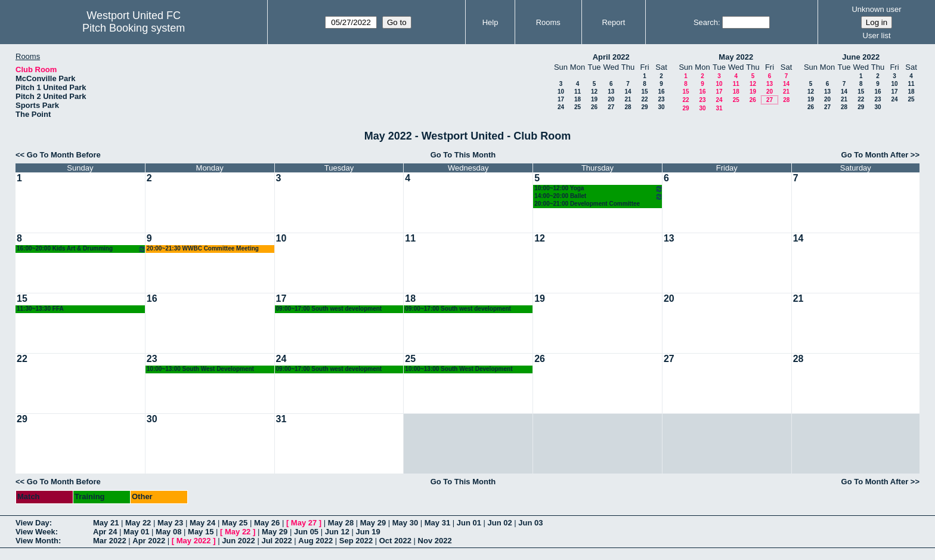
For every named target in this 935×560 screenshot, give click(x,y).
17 (561, 99)
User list (877, 35)
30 (661, 107)
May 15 (201, 532)
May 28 (341, 523)
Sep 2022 (356, 541)
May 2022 (736, 57)
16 (661, 92)
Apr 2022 (149, 541)
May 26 (267, 523)
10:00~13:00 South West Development (200, 369)
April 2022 (611, 57)
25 (578, 107)
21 (628, 99)
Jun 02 (500, 523)
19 (594, 99)
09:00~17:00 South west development (329, 309)
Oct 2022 (395, 541)
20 (611, 99)
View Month (37, 541)
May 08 (168, 532)
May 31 (437, 523)
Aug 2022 (315, 541)
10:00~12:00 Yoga (599, 189)
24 (561, 107)
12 (594, 92)
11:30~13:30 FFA (40, 309)
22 (644, 99)
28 (628, 107)
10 (561, 92)
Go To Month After (875, 155)
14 (628, 92)
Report (613, 22)
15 (644, 92)
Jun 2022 (239, 541)
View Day (32, 523)
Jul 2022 (276, 541)
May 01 (136, 532)
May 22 (138, 523)
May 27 (304, 523)
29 (644, 107)
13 (611, 92)
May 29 (373, 523)
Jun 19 (368, 532)
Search (706, 22)
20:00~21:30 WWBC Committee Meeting (203, 248)
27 (611, 107)
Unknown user (876, 9)
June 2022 (861, 57)
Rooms (548, 22)
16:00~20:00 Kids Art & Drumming (81, 249)
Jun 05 (306, 532)
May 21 (106, 523)
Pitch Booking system (134, 28)
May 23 (170, 523)
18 (578, 99)
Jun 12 (337, 532)
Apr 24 (105, 532)
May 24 (202, 523)
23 (661, 99)
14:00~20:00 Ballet (599, 197)
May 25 (235, 523)
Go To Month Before (64, 155)
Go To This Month (463, 155)
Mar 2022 (110, 541)
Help (490, 22)
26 (594, 107)
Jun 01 (469, 523)
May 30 (405, 523)
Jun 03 (530, 523)
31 (719, 108)
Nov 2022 (435, 541)
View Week (35, 532)
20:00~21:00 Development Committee (587, 204)
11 (578, 92)
